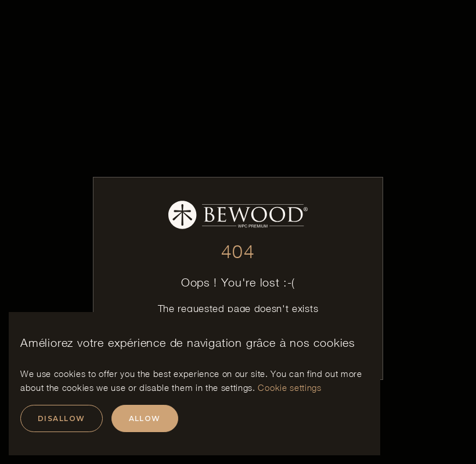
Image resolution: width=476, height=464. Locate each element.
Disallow (62, 418)
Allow (145, 418)
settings (237, 387)
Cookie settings (289, 387)
